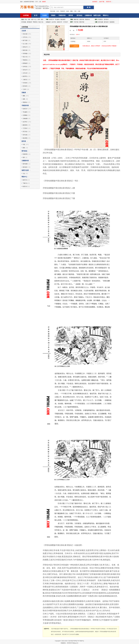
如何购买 (95, 2)
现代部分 (106, 19)
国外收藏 (101, 22)
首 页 (36, 15)
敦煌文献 (25, 50)
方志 (24, 174)
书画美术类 (62, 15)
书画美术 (63, 11)
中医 (75, 11)
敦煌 (42, 19)
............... (112, 19)
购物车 (44, 2)
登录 (37, 2)
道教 (24, 99)
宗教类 (53, 15)
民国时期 (25, 154)
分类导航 (26, 15)
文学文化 (25, 37)
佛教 (71, 11)
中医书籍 (76, 22)
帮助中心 (106, 15)
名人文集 (25, 44)
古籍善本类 (88, 15)
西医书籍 (82, 22)
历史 (26, 19)
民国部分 (101, 19)
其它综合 (25, 132)
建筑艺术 (60, 22)
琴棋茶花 (35, 22)
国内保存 (106, 22)
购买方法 (25, 180)
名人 (36, 19)
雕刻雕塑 (63, 19)
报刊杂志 (79, 15)
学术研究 (25, 83)
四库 (39, 19)
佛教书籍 (76, 19)
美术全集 (25, 135)
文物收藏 (25, 119)
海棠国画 (112, 22)
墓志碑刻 (25, 138)
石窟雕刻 (25, 115)
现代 (24, 157)
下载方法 (25, 183)
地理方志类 (97, 15)
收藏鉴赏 (48, 22)
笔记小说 (41, 22)
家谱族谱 (29, 22)
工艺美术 (65, 22)
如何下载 (102, 2)
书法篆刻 (57, 19)
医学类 (71, 15)
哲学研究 (25, 86)
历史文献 (53, 11)
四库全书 (25, 47)
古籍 (79, 11)
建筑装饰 (25, 125)
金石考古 (54, 22)
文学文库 (25, 73)
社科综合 (25, 67)
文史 (58, 11)
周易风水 (87, 19)
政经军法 (25, 76)
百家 (29, 19)
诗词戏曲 (24, 22)
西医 (24, 148)
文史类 (44, 15)
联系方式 (109, 2)
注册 (40, 2)
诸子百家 (25, 40)
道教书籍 (82, 19)
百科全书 (25, 70)
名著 (32, 19)
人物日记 (25, 80)
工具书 (24, 89)
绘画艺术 (51, 19)
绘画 (68, 11)
